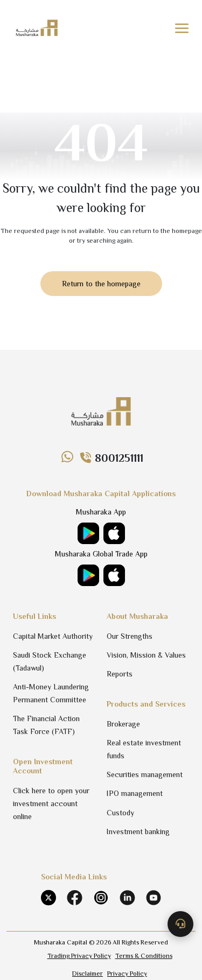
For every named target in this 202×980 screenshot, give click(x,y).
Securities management (145, 774)
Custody (120, 813)
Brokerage (123, 724)
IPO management (135, 793)
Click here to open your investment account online (51, 803)
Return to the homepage (101, 284)
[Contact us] (180, 924)
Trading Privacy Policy (79, 956)
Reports (120, 674)
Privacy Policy (127, 974)
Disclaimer (88, 974)
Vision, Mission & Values (146, 655)
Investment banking (138, 831)
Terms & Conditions (144, 956)
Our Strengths (130, 636)
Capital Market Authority (53, 636)
